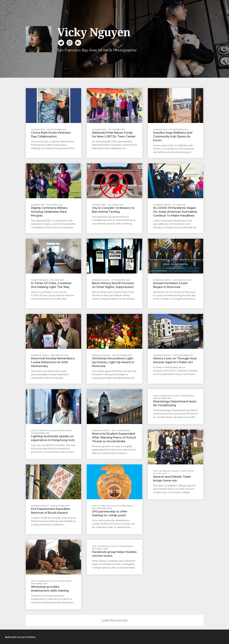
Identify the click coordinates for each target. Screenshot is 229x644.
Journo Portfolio (26, 637)
